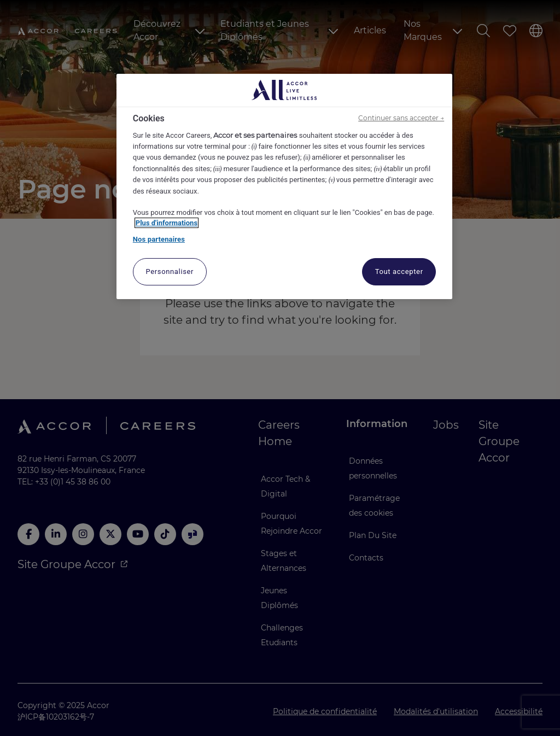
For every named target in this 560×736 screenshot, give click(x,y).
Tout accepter (399, 271)
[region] (284, 187)
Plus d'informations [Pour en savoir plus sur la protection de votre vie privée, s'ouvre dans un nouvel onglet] (167, 223)
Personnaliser (170, 271)
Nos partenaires (159, 239)
